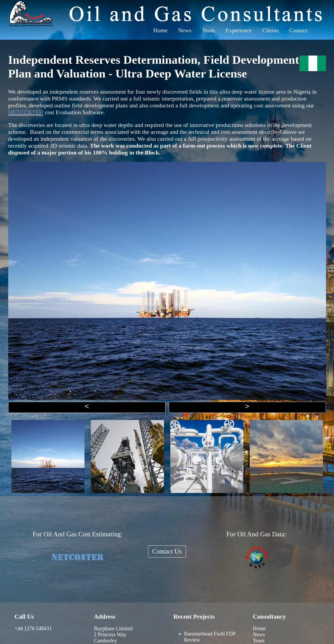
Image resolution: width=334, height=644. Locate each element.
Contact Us (167, 551)
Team (209, 30)
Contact (299, 30)
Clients (270, 30)
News (185, 30)
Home (161, 30)
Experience (239, 30)
